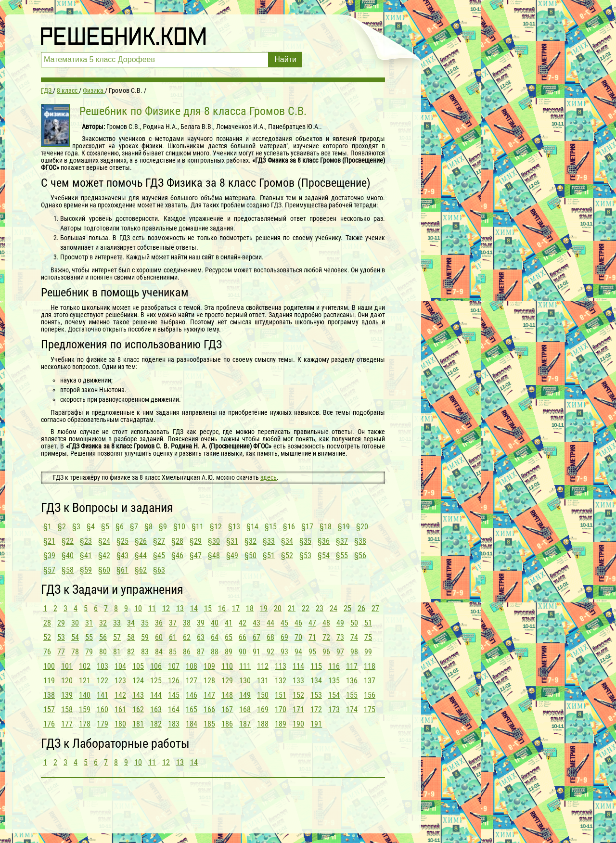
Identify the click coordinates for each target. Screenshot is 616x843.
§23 (86, 541)
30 (75, 623)
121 (85, 681)
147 (209, 695)
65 (229, 637)
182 (156, 724)
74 (354, 637)
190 (298, 724)
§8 (148, 527)
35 (145, 623)
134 (316, 681)
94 (298, 652)
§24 (104, 541)
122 (103, 681)
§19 (344, 527)
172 (316, 709)
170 (281, 709)
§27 (159, 541)
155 (352, 695)
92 (270, 652)
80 (103, 652)
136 (352, 681)
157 (49, 709)
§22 (68, 541)
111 (245, 666)
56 (103, 637)
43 (257, 623)
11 (152, 608)
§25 (122, 541)
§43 (122, 556)
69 (284, 637)
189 (281, 724)
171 (298, 709)
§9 (163, 527)
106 (156, 666)
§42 (104, 556)
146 (192, 695)
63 (201, 637)
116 (334, 666)
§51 (269, 556)
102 (85, 666)
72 (326, 637)
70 (298, 637)
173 (334, 709)
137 (370, 681)
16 (222, 608)
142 (120, 695)
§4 (91, 527)
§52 (287, 556)
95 (312, 652)
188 (263, 724)
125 (156, 681)
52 (47, 637)
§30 (214, 541)
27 (375, 608)
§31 (232, 541)
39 (201, 623)
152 (298, 695)
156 (370, 695)
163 (156, 709)
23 (320, 608)
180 (120, 724)
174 (352, 709)
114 (298, 666)
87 (201, 652)
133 (298, 681)
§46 (177, 556)
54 (75, 637)
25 (347, 608)
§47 (196, 556)
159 (85, 709)
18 (250, 608)
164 (174, 709)
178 (85, 724)
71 (312, 637)
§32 (250, 541)
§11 (198, 527)
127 (192, 681)
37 (173, 623)
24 (334, 608)
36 (159, 623)
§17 (307, 527)
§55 (342, 556)
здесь (269, 477)
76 (47, 652)
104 (120, 666)
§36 (324, 541)
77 (61, 652)
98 (354, 652)
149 (245, 695)
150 (263, 695)
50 (354, 623)
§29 (196, 541)
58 (131, 637)
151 (281, 695)
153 (316, 695)
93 (284, 652)
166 (209, 709)
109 (209, 666)
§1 (47, 527)
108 (192, 666)
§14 (252, 527)
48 (326, 623)
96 (326, 652)
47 (312, 623)
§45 (159, 556)
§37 (342, 541)
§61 (122, 570)
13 (180, 608)
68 (270, 637)
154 (334, 695)
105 (138, 666)
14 (194, 608)
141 (103, 695)
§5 (105, 527)
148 (227, 695)
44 (270, 623)
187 (245, 724)
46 (298, 623)
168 (245, 709)
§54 (324, 556)
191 (316, 724)
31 (89, 623)
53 (61, 637)
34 (131, 623)
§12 (216, 527)
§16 (289, 527)
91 (257, 652)
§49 (232, 556)
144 (156, 695)
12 (166, 608)
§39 (49, 556)
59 (145, 637)
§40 (68, 556)
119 (49, 681)
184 (192, 724)
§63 (159, 570)
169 (263, 709)
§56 (360, 556)
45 (284, 623)
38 (187, 623)
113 (281, 666)
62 (187, 637)
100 (49, 666)
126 (174, 681)
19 (264, 608)
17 (236, 608)
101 (67, 666)
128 (209, 681)
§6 (120, 527)
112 (263, 666)
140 (85, 695)
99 (368, 652)
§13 (234, 527)
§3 (76, 527)
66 (243, 637)
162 (138, 709)
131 (263, 681)
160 (103, 709)
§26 (141, 541)
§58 (68, 570)
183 (174, 724)
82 (131, 652)
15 (208, 608)
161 (120, 709)
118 (370, 666)
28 (47, 623)
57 (117, 637)
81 (117, 652)
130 (245, 681)
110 (227, 666)
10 (138, 608)
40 (215, 623)
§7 (134, 527)
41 (229, 623)
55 (89, 637)
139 (67, 695)
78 (75, 652)
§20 (362, 527)
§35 (305, 541)
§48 (214, 556)
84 (159, 652)
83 (145, 652)
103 (103, 666)
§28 (177, 541)
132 (281, 681)
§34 (287, 541)
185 (209, 724)
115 (316, 666)
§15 (271, 527)
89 (229, 652)
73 (340, 637)
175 (370, 709)
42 (243, 623)
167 (227, 709)
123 (120, 681)
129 (227, 681)
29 (61, 623)
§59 (86, 570)
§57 (49, 570)
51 (368, 623)
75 (368, 637)
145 (174, 695)
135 (334, 681)
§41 (86, 556)
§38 (360, 541)
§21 (49, 541)
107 (174, 666)
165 (192, 709)
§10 (179, 527)
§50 (250, 556)
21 (292, 608)
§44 (141, 556)
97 (340, 652)
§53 (305, 556)
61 (173, 637)
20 (278, 608)
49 (340, 623)
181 (138, 724)
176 (49, 724)
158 (67, 709)
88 (215, 652)
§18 (326, 527)
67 (257, 637)
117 (352, 666)
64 (215, 637)
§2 (62, 527)
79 (89, 652)
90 (243, 652)
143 (138, 695)
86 (187, 652)
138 (49, 695)
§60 (104, 570)
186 (227, 724)
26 (361, 608)
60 (159, 637)
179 (103, 724)
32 (103, 623)
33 (117, 623)
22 (306, 608)
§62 (141, 570)
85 (173, 652)
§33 (269, 541)
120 (67, 681)
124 (138, 681)
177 (67, 724)
